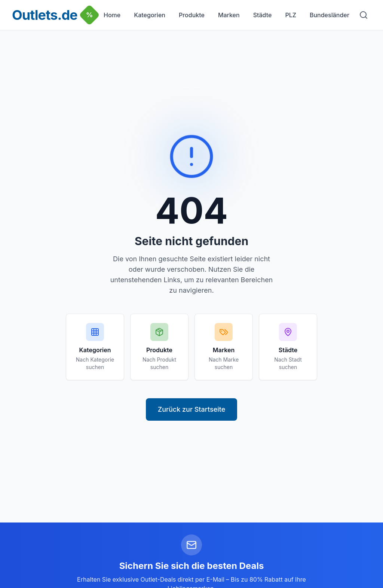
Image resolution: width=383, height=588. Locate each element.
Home (112, 15)
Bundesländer (330, 15)
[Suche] (364, 15)
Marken (229, 15)
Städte (263, 15)
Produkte (192, 15)
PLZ (291, 15)
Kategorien (150, 15)
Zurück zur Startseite (192, 409)
